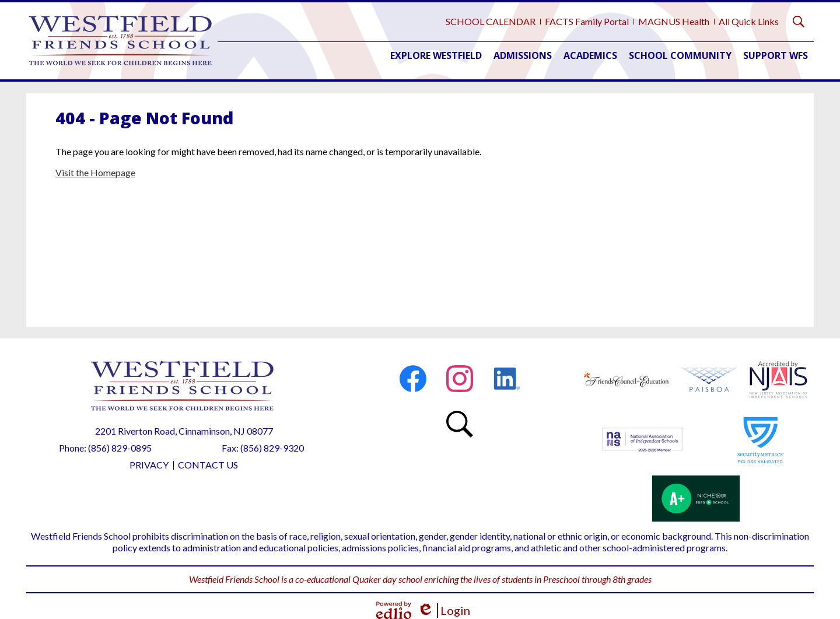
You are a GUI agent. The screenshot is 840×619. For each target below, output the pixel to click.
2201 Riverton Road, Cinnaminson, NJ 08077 (184, 431)
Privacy (149, 465)
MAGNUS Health (674, 21)
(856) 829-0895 (120, 448)
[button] (436, 55)
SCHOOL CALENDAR (491, 21)
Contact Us (208, 465)
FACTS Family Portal (587, 21)
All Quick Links (749, 21)
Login (444, 611)
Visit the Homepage (95, 172)
